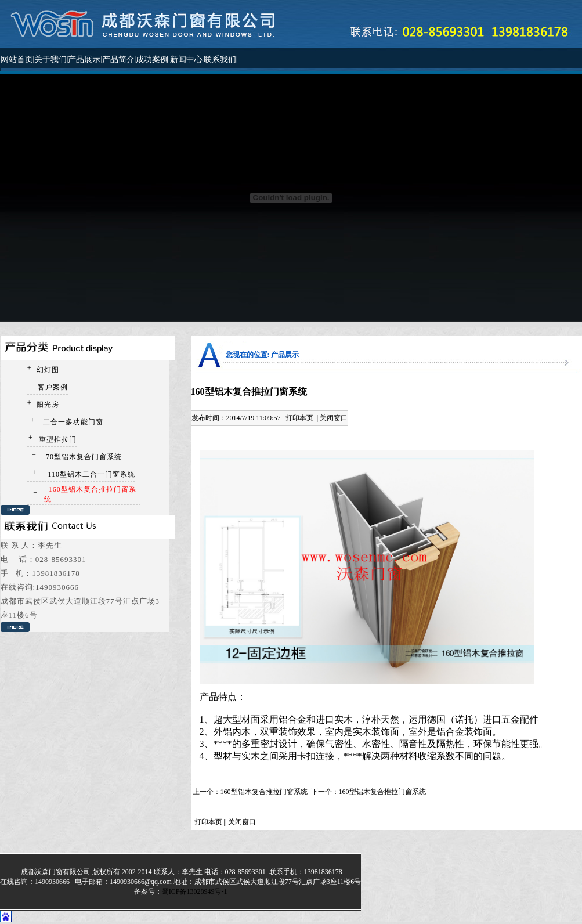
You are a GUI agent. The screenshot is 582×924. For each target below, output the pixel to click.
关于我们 (50, 59)
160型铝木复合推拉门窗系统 (264, 792)
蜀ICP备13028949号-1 (195, 891)
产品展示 (84, 59)
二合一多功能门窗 (72, 422)
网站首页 (17, 59)
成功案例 (152, 59)
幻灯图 (47, 370)
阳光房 (47, 405)
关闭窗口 (334, 418)
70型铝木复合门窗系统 (83, 457)
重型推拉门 (57, 439)
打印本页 (299, 418)
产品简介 (118, 59)
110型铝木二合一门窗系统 (91, 474)
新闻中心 (186, 59)
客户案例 (52, 387)
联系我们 (220, 59)
